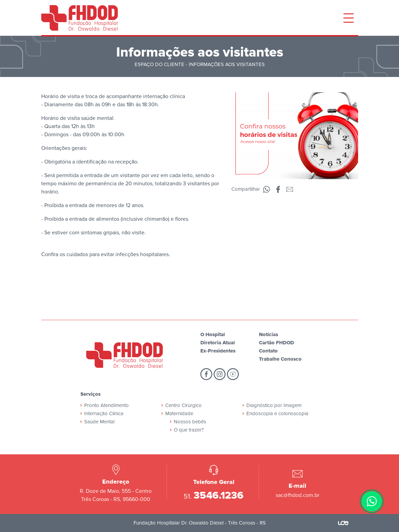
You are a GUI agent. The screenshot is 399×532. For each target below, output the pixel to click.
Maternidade (179, 413)
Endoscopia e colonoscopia (277, 413)
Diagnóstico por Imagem (274, 405)
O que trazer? (189, 430)
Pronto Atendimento (106, 405)
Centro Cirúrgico (183, 405)
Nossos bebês (190, 422)
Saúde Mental (99, 422)
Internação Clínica (104, 413)
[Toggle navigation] (349, 18)
